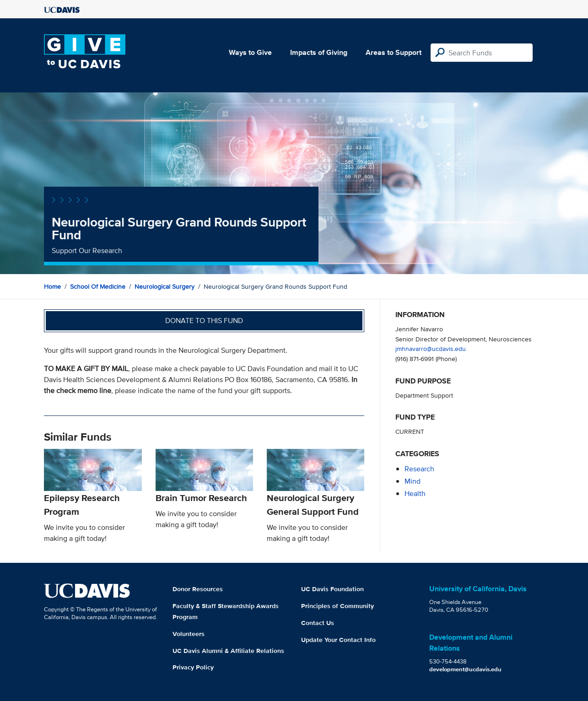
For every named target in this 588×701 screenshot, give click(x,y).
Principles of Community (337, 606)
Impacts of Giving (319, 52)
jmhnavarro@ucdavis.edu (431, 348)
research (419, 469)
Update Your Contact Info (338, 640)
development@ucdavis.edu (465, 669)
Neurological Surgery (165, 286)
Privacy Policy (193, 667)
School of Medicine (98, 286)
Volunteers (189, 634)
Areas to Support (394, 52)
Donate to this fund (204, 321)
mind (413, 481)
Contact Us (318, 623)
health (415, 493)
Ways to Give (250, 52)
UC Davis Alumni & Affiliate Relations (228, 651)
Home (52, 286)
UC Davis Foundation (332, 589)
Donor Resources (198, 589)
